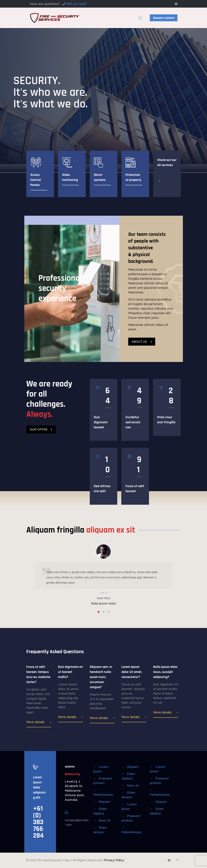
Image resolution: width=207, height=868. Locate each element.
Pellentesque (103, 795)
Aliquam (104, 802)
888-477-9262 (76, 4)
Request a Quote (164, 18)
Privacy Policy (114, 860)
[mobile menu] (140, 18)
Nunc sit (105, 820)
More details (36, 722)
